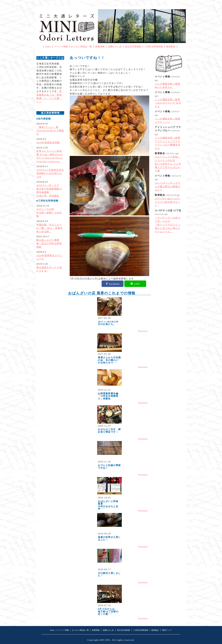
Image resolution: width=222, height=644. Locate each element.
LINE (137, 284)
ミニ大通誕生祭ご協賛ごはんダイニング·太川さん (168, 103)
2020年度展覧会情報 (48, 143)
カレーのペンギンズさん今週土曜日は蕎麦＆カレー (168, 186)
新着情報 (100, 47)
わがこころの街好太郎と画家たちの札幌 (49, 213)
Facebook (114, 284)
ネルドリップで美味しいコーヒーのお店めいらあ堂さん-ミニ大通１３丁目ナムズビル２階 (168, 164)
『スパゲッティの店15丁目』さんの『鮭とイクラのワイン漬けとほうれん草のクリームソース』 (168, 225)
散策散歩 (171, 47)
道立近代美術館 (133, 47)
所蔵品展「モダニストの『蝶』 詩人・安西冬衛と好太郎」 (49, 228)
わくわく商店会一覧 (81, 47)
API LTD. (105, 640)
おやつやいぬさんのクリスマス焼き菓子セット (168, 202)
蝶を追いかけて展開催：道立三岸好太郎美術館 (49, 243)
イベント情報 (61, 47)
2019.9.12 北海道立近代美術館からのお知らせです (50, 173)
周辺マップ (167, 630)
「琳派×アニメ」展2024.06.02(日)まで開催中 (50, 131)
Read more (143, 331)
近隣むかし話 (115, 47)
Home (48, 47)
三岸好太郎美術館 (154, 47)
